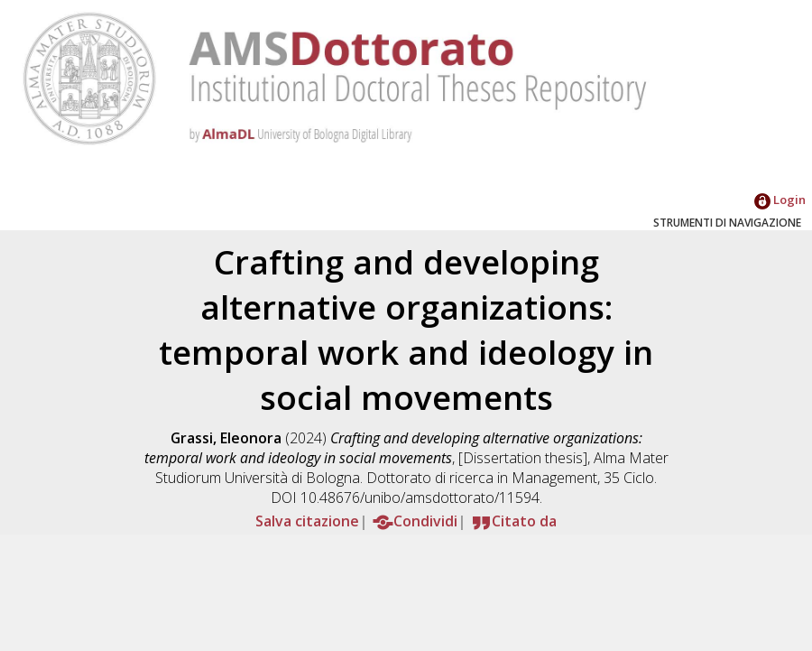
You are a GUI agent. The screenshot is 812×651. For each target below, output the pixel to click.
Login (780, 200)
